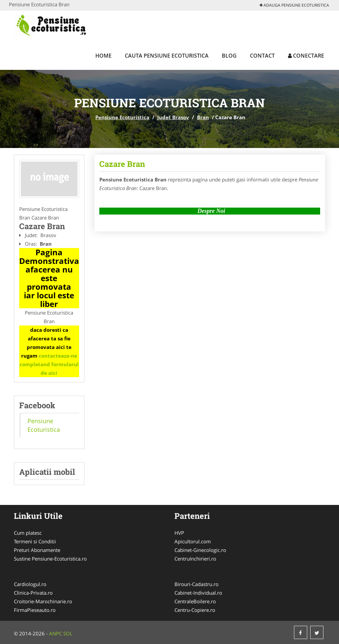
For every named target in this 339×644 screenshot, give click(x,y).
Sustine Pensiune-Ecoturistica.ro (50, 559)
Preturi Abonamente (37, 550)
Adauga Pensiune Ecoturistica (294, 5)
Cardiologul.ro (30, 584)
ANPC (55, 633)
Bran (203, 117)
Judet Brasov (173, 117)
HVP (179, 533)
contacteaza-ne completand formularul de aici (49, 364)
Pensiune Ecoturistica (122, 117)
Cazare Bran (122, 164)
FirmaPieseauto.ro (35, 610)
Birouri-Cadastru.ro (196, 584)
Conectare (306, 56)
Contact (262, 56)
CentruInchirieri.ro (195, 559)
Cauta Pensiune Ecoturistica (167, 56)
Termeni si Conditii (35, 541)
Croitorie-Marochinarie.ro (43, 601)
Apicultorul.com (193, 541)
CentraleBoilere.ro (195, 601)
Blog (229, 56)
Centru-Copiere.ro (195, 610)
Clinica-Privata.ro (33, 593)
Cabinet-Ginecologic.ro (200, 550)
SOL (68, 633)
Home (103, 56)
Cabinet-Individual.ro (198, 593)
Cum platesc (28, 533)
